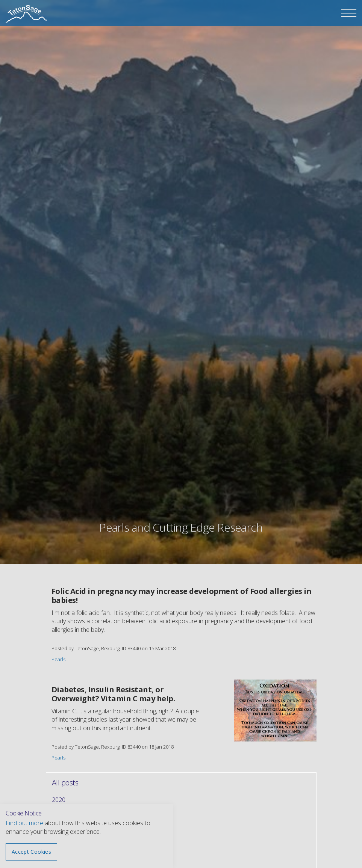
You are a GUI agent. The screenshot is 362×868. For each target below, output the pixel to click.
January (62, 854)
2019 (59, 813)
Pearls (58, 659)
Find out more (24, 823)
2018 (59, 827)
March (61, 840)
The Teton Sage (26, 14)
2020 (59, 800)
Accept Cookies (31, 852)
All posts (65, 783)
